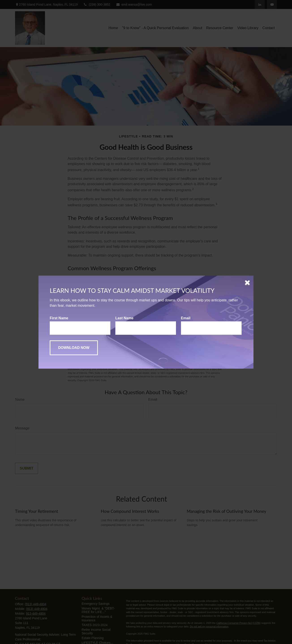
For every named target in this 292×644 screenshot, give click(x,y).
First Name (59, 318)
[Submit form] (74, 348)
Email (186, 318)
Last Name (124, 318)
